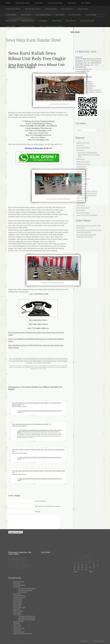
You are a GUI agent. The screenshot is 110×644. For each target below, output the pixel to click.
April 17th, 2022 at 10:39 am (20, 453)
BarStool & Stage (22, 3)
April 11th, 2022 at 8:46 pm (19, 426)
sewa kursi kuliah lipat (29, 360)
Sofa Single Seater (28, 27)
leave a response (61, 367)
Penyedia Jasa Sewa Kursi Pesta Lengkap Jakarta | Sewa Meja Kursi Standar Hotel (38, 471)
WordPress (84, 641)
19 (78, 567)
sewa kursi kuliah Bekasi (30, 358)
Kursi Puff (60, 15)
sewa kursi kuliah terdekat (49, 361)
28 (86, 569)
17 (98, 565)
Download (72, 3)
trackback (33, 369)
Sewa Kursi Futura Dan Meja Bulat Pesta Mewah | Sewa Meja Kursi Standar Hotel (38, 449)
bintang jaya (79, 57)
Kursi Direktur (67, 9)
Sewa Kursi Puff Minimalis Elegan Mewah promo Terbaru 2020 (89, 155)
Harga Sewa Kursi (13, 9)
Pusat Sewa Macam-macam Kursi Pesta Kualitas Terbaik (30, 424)
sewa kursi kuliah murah (43, 360)
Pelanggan (43, 21)
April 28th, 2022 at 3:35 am (19, 474)
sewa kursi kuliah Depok (15, 360)
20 (82, 567)
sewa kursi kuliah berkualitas (45, 358)
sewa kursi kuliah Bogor (61, 358)
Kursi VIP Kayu (28, 21)
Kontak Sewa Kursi (33, 9)
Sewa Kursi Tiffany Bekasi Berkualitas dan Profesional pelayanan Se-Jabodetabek (88, 193)
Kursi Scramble (75, 15)
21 (86, 567)
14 (86, 565)
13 (82, 565)
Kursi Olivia (26, 15)
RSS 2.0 (46, 367)
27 (82, 569)
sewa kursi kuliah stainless (34, 361)
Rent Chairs (57, 21)
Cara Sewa (39, 3)
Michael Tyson (99, 641)
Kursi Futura (83, 9)
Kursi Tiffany (11, 21)
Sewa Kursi (71, 21)
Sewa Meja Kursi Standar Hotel (33, 40)
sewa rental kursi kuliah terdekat (42, 363)
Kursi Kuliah (11, 15)
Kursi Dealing (51, 9)
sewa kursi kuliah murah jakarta (59, 360)
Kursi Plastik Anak (43, 15)
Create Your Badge (81, 59)
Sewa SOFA (11, 27)
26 (78, 569)
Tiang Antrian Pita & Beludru (52, 27)
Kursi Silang (91, 15)
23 (94, 567)
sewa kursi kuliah (17, 358)
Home (8, 3)
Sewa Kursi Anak (87, 21)
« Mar (76, 571)
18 (75, 567)
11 (74, 565)
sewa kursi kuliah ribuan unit (18, 361)
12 (78, 565)
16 (94, 565)
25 (75, 569)
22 (90, 567)
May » (91, 571)
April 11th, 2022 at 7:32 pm (19, 406)
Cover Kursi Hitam (55, 3)
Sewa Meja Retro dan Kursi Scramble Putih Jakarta (86, 236)
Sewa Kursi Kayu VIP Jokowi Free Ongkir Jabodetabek (89, 231)
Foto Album (86, 3)
